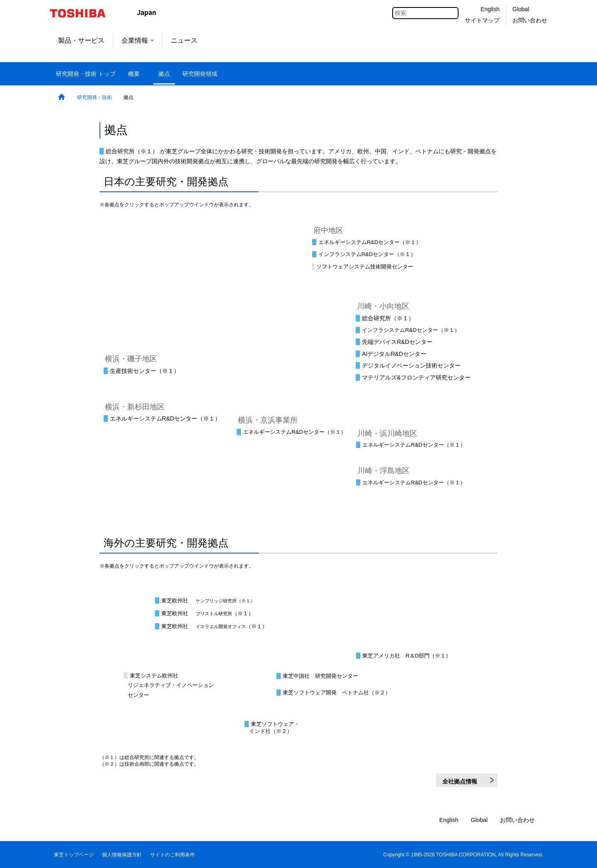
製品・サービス (81, 40)
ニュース (184, 40)
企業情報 (138, 40)
